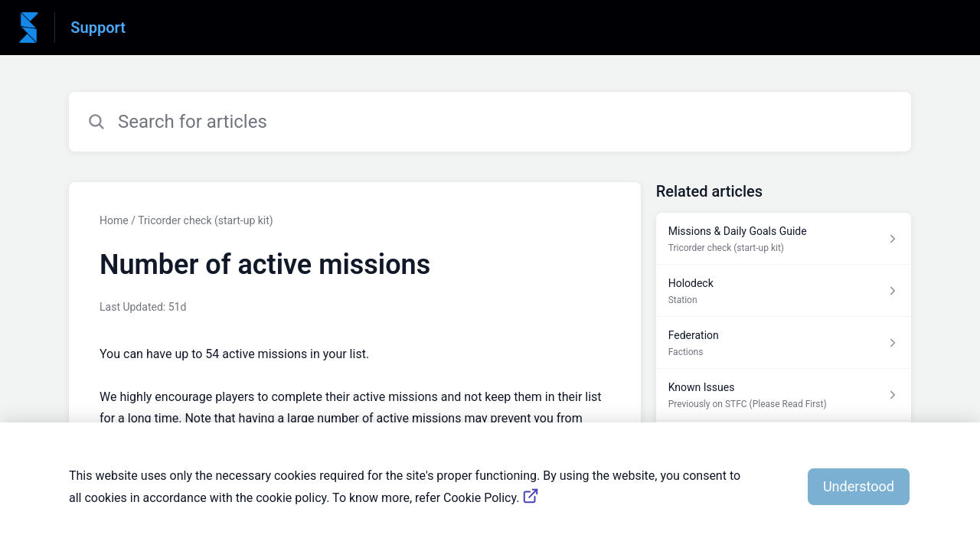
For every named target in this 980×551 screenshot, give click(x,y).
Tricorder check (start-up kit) (206, 220)
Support (98, 28)
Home (114, 220)
